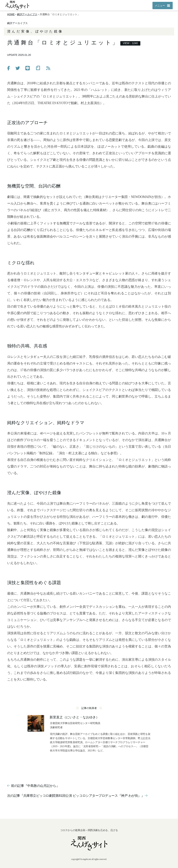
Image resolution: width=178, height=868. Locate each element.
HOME (11, 14)
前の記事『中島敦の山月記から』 (33, 786)
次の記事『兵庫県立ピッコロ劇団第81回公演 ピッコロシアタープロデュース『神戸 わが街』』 (77, 796)
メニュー (160, 6)
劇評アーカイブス (27, 14)
